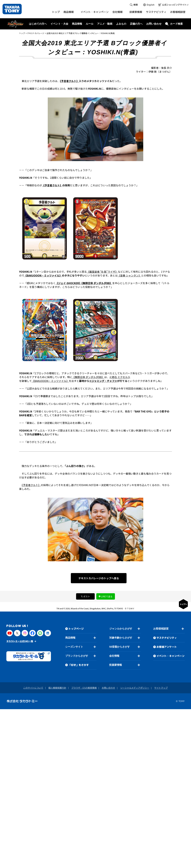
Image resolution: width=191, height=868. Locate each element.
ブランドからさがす (77, 656)
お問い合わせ (154, 24)
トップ (22, 33)
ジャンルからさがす (121, 629)
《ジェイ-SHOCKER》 (69, 283)
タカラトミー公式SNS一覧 (20, 641)
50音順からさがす (120, 647)
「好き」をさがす (79, 665)
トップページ (76, 629)
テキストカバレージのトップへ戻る (99, 578)
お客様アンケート (167, 647)
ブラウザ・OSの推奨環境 (84, 688)
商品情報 (70, 638)
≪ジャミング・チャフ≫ (103, 381)
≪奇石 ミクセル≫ (120, 377)
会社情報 (114, 656)
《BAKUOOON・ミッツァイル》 (43, 275)
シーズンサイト (74, 647)
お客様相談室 (161, 629)
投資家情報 (116, 665)
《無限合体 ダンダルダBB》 (97, 283)
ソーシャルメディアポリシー (135, 688)
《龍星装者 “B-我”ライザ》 (102, 272)
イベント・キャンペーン (170, 656)
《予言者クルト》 (69, 81)
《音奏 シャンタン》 (129, 275)
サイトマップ (161, 688)
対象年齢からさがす (121, 638)
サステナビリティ (167, 638)
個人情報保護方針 (57, 688)
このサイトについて (33, 688)
